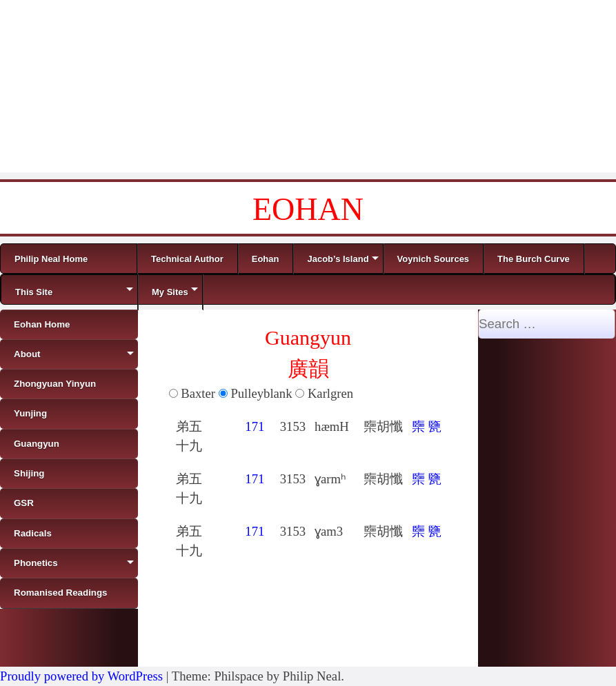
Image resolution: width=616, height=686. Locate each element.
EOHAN (308, 209)
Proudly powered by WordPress (81, 676)
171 (255, 426)
